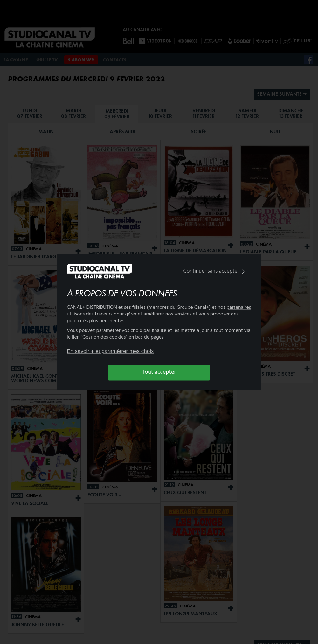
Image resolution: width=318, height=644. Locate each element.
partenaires (239, 308)
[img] (243, 272)
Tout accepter (159, 373)
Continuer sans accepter (215, 271)
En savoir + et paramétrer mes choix (110, 352)
